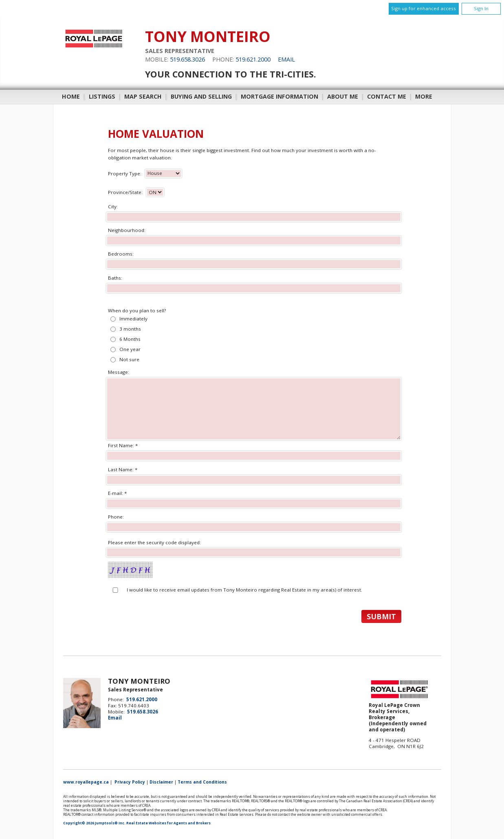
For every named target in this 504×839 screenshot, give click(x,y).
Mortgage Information (280, 96)
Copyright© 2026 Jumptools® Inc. (94, 823)
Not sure (129, 359)
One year (130, 349)
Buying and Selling (201, 96)
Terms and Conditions (202, 782)
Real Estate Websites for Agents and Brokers (168, 823)
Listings (102, 96)
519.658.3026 (187, 59)
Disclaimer (161, 782)
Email (286, 59)
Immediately (133, 319)
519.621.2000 (253, 59)
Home (71, 96)
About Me (343, 96)
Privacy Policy (130, 782)
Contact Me (387, 96)
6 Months (130, 339)
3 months (130, 329)
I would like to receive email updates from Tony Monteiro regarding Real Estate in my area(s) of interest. (244, 590)
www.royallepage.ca (86, 782)
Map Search (143, 96)
